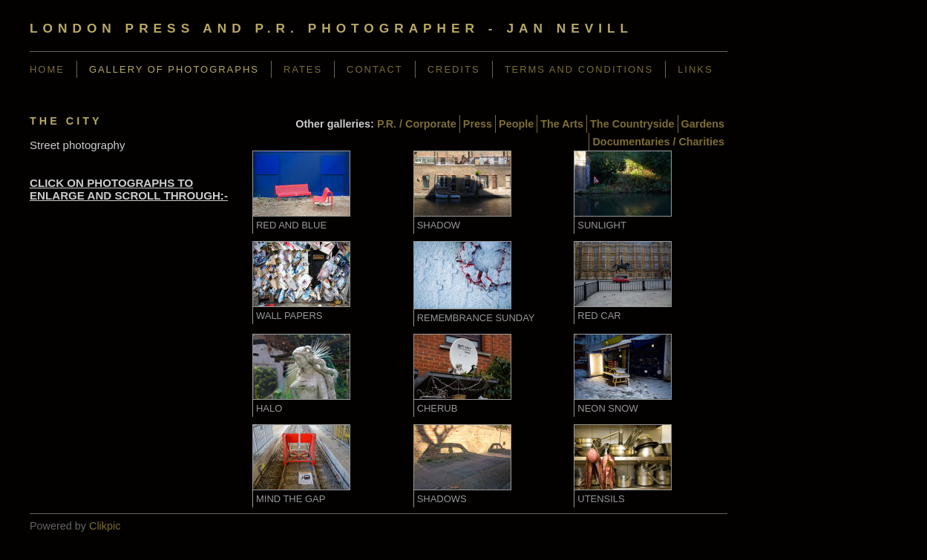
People (516, 124)
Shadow (439, 225)
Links (695, 69)
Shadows (442, 499)
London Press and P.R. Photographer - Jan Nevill (331, 28)
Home (47, 69)
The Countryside (632, 124)
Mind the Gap (291, 499)
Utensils (601, 499)
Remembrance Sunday (476, 318)
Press (478, 124)
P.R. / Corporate (417, 124)
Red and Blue (291, 225)
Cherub (438, 408)
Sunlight (602, 225)
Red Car (599, 316)
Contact (375, 69)
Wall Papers (289, 316)
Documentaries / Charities (658, 142)
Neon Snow (607, 408)
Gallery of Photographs (174, 69)
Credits (454, 69)
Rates (303, 69)
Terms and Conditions (579, 69)
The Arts (562, 124)
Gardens (703, 124)
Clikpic (105, 526)
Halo (269, 408)
